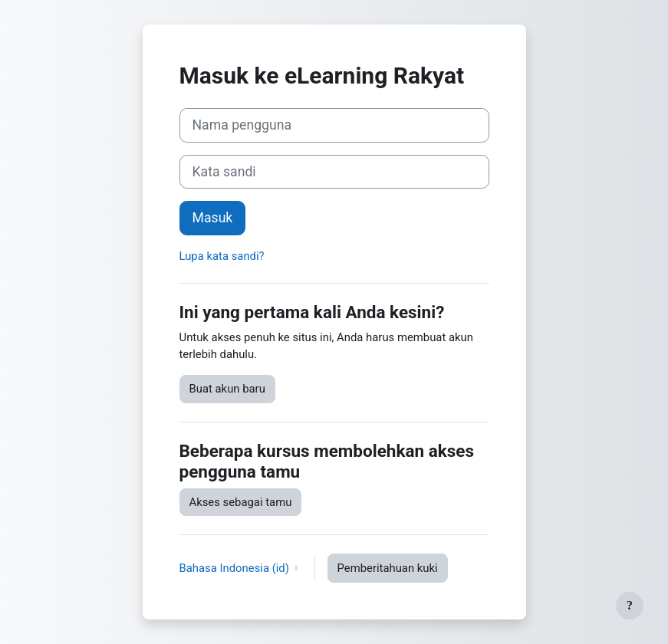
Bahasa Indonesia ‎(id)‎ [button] (236, 568)
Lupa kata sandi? (222, 256)
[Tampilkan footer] (630, 606)
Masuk (213, 218)
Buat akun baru (227, 389)
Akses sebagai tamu (241, 502)
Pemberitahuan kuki (388, 568)
